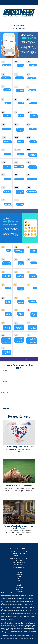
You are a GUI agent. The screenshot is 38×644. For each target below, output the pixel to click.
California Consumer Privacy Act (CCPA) (12, 615)
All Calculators (19, 591)
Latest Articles (19, 588)
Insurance (19, 580)
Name (5, 371)
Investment (19, 577)
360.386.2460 (19, 29)
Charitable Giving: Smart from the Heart (19, 447)
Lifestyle (19, 586)
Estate (19, 578)
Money (19, 584)
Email (5, 382)
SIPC (19, 625)
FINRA (16, 625)
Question (5, 392)
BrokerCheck (33, 596)
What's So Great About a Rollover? (19, 485)
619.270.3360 (19, 25)
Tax (19, 582)
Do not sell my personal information (27, 616)
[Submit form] (6, 409)
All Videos (19, 589)
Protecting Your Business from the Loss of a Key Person (19, 527)
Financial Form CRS (8, 593)
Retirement (19, 575)
